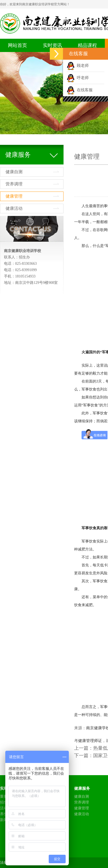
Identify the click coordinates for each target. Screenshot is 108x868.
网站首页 (17, 45)
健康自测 (14, 172)
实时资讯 (52, 45)
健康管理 (14, 196)
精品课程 (87, 45)
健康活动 (14, 208)
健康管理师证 (90, 741)
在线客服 (80, 90)
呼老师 (78, 78)
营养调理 (14, 184)
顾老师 (78, 66)
